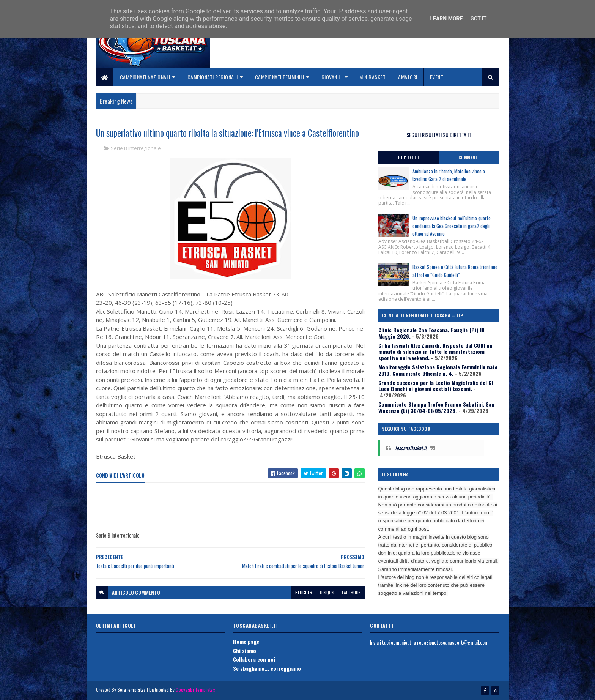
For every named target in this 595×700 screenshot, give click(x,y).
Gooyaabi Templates (195, 690)
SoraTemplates (132, 690)
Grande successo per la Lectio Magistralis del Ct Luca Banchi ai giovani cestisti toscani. (436, 386)
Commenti (469, 158)
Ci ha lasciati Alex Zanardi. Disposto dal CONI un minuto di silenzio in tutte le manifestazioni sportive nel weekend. (435, 352)
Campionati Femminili (280, 77)
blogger (304, 592)
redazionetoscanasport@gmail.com (453, 642)
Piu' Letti (408, 158)
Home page (246, 641)
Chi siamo (245, 650)
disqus (327, 592)
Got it (478, 19)
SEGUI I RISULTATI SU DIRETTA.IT (439, 135)
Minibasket (372, 77)
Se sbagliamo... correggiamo (267, 668)
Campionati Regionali (213, 77)
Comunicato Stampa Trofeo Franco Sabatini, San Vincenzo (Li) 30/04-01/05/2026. (436, 407)
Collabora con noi (254, 659)
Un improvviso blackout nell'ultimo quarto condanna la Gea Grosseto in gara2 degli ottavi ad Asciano (452, 226)
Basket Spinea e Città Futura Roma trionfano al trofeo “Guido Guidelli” (455, 271)
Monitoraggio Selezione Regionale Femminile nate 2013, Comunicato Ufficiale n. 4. (438, 370)
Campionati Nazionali (145, 77)
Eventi (437, 77)
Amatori (408, 77)
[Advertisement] (234, 508)
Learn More (446, 19)
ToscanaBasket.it (411, 448)
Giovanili (332, 77)
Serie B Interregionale (136, 148)
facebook (351, 592)
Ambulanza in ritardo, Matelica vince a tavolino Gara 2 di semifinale (449, 175)
